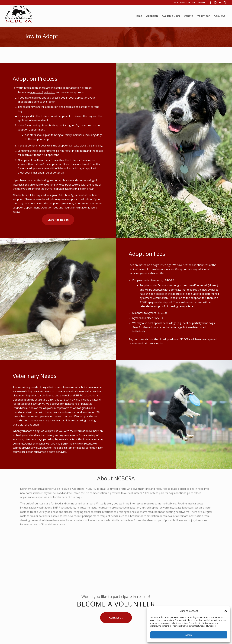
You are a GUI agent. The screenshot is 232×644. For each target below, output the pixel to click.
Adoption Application (184, 2)
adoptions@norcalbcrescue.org (62, 185)
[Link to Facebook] (211, 2)
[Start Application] (58, 220)
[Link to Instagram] (215, 2)
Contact (202, 2)
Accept (189, 635)
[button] (226, 611)
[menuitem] (139, 16)
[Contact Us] (116, 618)
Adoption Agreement (71, 195)
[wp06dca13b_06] (19, 16)
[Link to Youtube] (220, 2)
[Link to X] (225, 2)
